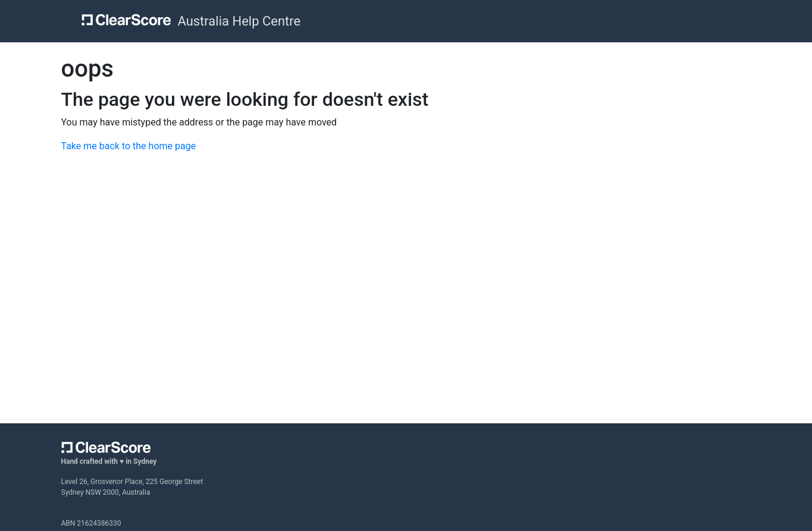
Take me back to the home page (129, 146)
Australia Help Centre (239, 21)
